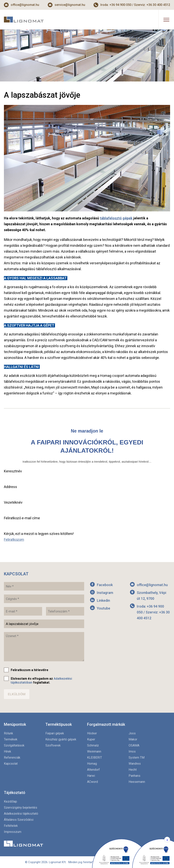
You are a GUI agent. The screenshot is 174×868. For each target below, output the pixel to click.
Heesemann (137, 782)
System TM (137, 758)
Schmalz (93, 745)
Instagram (105, 593)
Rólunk (9, 733)
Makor (133, 739)
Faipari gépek (55, 733)
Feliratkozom (14, 539)
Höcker (92, 733)
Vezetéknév (13, 502)
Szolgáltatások (14, 745)
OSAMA (134, 745)
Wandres (135, 764)
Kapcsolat (11, 764)
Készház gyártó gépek (61, 739)
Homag (92, 764)
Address (10, 487)
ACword (92, 782)
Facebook (105, 585)
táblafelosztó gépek (116, 218)
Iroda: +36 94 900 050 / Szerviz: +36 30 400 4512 (135, 5)
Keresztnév (13, 471)
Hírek (8, 751)
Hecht (133, 770)
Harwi (91, 776)
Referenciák (12, 758)
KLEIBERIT (95, 758)
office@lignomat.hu (25, 5)
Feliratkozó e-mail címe (22, 518)
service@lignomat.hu (70, 5)
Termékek (11, 739)
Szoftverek (53, 745)
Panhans (134, 776)
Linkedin (103, 600)
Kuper (91, 739)
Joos (132, 733)
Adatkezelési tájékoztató (21, 814)
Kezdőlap (10, 801)
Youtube (104, 608)
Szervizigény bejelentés (21, 808)
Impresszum (13, 832)
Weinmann (94, 751)
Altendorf (93, 770)
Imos (132, 751)
